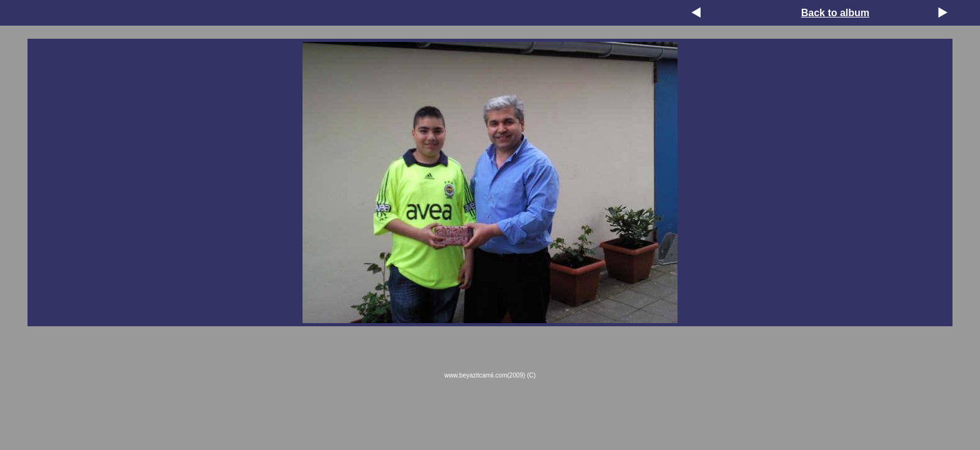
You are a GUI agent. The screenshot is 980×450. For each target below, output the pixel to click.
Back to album (835, 13)
